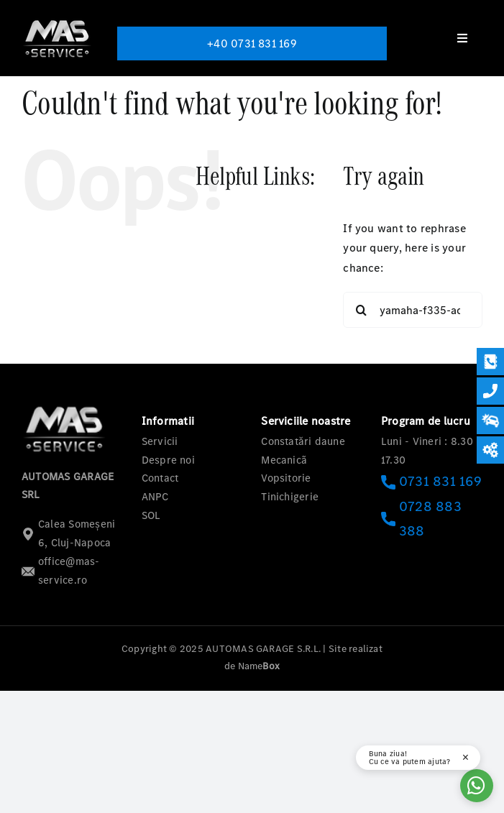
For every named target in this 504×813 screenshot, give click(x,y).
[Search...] (413, 310)
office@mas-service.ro (61, 571)
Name (259, 666)
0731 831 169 (431, 481)
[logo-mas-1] (58, 20)
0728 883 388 (421, 519)
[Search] (361, 310)
